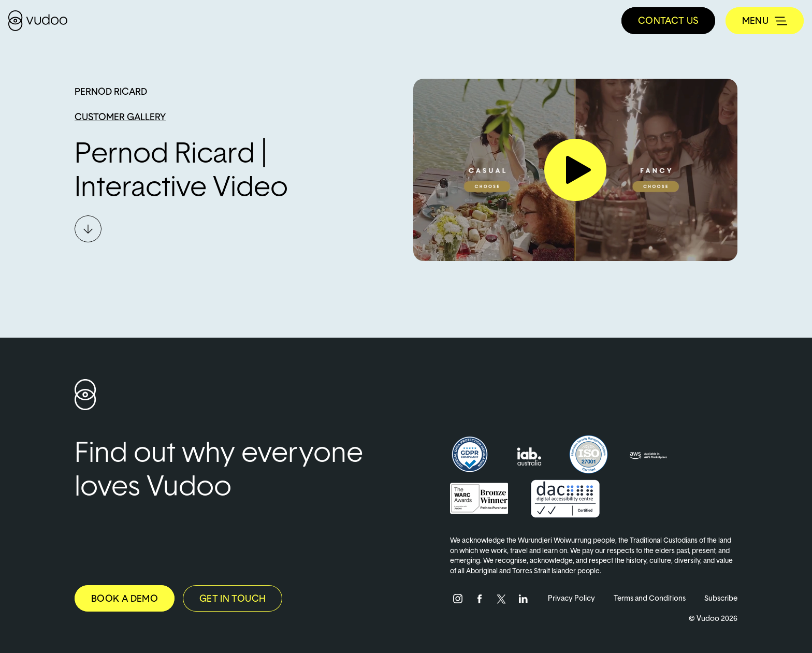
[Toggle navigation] (765, 21)
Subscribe (721, 598)
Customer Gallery (120, 117)
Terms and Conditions (650, 598)
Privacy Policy (571, 598)
